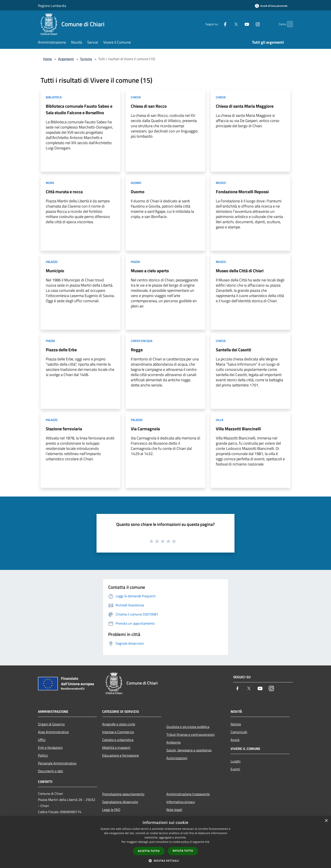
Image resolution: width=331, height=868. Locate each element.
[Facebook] (217, 24)
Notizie (236, 724)
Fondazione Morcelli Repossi (242, 192)
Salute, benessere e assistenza (189, 750)
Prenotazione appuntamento (123, 794)
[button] (165, 861)
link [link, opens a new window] (207, 842)
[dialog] (165, 842)
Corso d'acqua (142, 341)
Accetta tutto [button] (149, 851)
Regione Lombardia (52, 6)
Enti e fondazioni (50, 748)
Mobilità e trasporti (116, 748)
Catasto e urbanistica (118, 740)
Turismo (86, 59)
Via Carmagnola (145, 429)
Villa (220, 420)
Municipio (55, 271)
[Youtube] (238, 24)
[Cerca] (288, 24)
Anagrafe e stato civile (119, 724)
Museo (221, 183)
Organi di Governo (51, 724)
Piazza (135, 262)
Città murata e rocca (64, 192)
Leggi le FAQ (111, 810)
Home (48, 59)
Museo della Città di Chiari (240, 271)
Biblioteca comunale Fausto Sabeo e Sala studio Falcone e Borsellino (79, 109)
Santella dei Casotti (234, 350)
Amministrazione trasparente (188, 794)
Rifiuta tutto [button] (183, 851)
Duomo (136, 183)
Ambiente (174, 742)
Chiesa (136, 97)
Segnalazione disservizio (120, 802)
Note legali (174, 810)
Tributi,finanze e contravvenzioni (191, 734)
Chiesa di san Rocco (149, 106)
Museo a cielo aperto (150, 271)
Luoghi (236, 761)
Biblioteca (54, 97)
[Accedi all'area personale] (271, 6)
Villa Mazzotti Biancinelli (238, 429)
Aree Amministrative (53, 732)
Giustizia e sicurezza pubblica (188, 727)
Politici (43, 755)
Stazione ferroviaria (64, 429)
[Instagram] (249, 24)
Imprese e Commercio (118, 732)
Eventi (235, 769)
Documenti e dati (51, 771)
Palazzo (52, 262)
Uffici (42, 740)
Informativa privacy (181, 802)
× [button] (326, 821)
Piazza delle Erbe (61, 350)
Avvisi (235, 740)
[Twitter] (228, 24)
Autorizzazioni (177, 758)
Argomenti (66, 59)
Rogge (137, 350)
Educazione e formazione (120, 755)
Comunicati (239, 732)
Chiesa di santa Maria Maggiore (245, 106)
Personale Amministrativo (57, 763)
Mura (50, 183)
